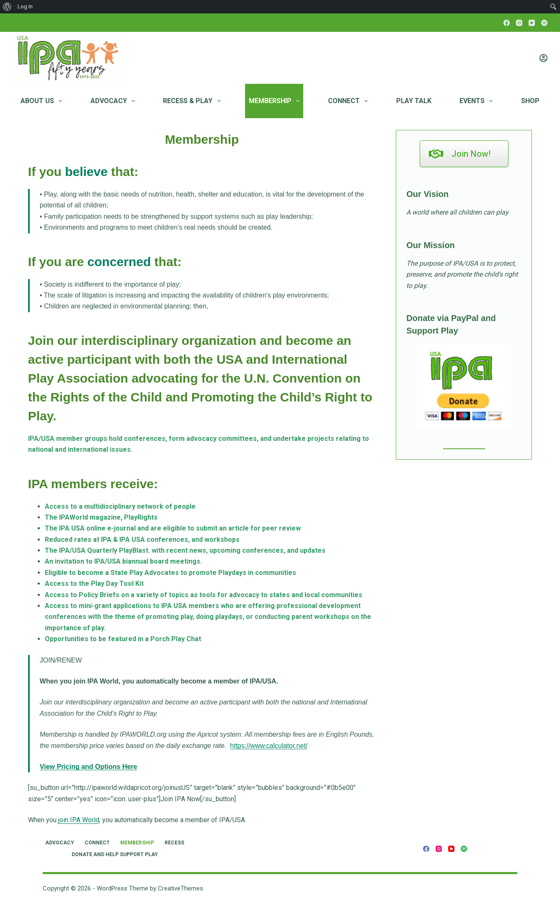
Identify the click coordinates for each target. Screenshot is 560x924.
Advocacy (114, 101)
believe (86, 172)
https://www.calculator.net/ (269, 746)
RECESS (174, 843)
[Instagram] (519, 23)
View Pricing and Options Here (89, 767)
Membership (276, 101)
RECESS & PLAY (193, 101)
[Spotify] (544, 23)
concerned (119, 262)
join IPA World (79, 820)
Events (478, 101)
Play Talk (414, 101)
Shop (530, 101)
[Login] (543, 58)
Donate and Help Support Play (115, 854)
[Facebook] (507, 23)
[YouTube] (532, 23)
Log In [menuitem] (25, 6)
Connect (350, 101)
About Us (43, 101)
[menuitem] (7, 7)
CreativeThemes (181, 888)
